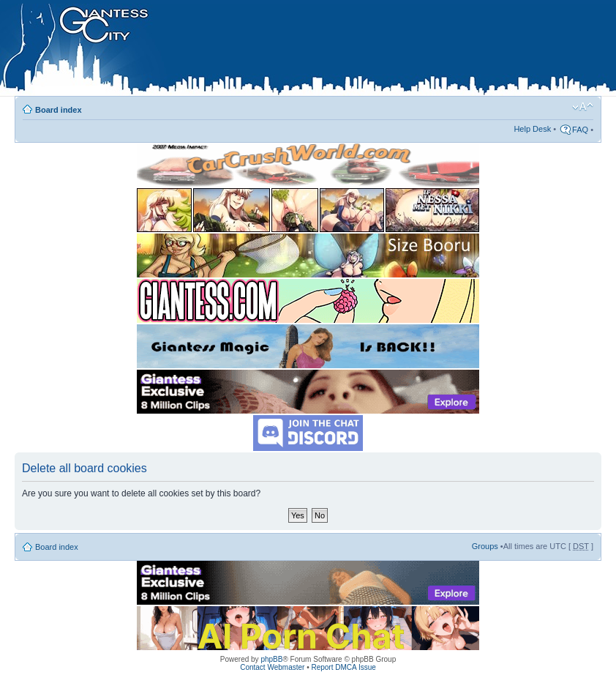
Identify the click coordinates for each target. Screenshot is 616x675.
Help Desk (532, 129)
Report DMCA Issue (343, 667)
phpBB (271, 659)
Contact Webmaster (272, 667)
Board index (59, 110)
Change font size (583, 107)
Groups (485, 546)
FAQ (580, 130)
